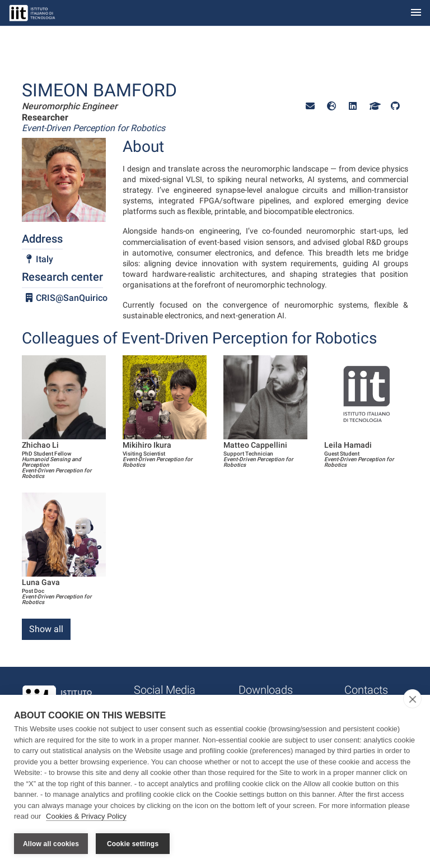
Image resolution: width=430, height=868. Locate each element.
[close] (412, 699)
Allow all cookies (51, 844)
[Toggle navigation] (416, 13)
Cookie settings (133, 844)
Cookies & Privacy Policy (86, 817)
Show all (46, 629)
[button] (310, 106)
